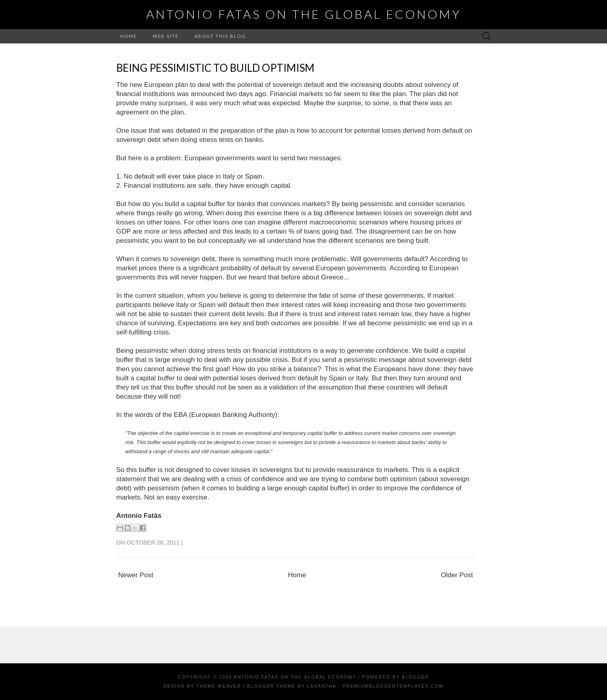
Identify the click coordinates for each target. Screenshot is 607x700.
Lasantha (321, 686)
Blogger (415, 677)
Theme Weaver (219, 686)
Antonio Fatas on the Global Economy (304, 14)
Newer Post (136, 575)
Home (129, 36)
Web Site (166, 36)
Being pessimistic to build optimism (215, 68)
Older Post (457, 575)
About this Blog (220, 36)
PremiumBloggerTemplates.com (393, 686)
